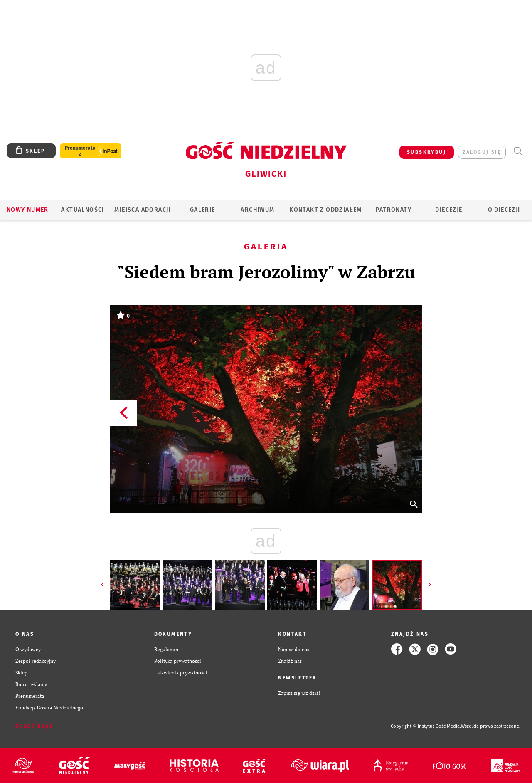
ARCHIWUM (257, 210)
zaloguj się (482, 152)
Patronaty (394, 210)
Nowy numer (28, 210)
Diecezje (449, 210)
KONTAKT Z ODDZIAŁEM (326, 210)
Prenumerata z (80, 151)
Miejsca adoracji (142, 210)
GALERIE (203, 210)
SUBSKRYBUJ (426, 152)
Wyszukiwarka (518, 151)
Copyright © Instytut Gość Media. (426, 726)
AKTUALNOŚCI (83, 210)
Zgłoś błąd (34, 726)
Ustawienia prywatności (181, 672)
